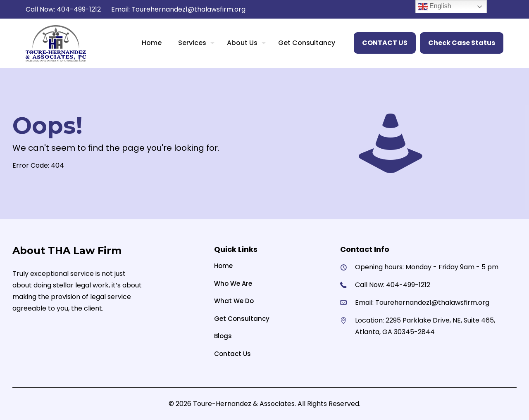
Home (223, 266)
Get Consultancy (242, 319)
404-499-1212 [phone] (79, 9)
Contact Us (232, 354)
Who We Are (233, 284)
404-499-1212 (408, 285)
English (435, 7)
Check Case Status (462, 43)
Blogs (223, 336)
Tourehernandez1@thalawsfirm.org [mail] (188, 9)
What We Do (234, 301)
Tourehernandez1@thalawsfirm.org (432, 303)
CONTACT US (385, 43)
